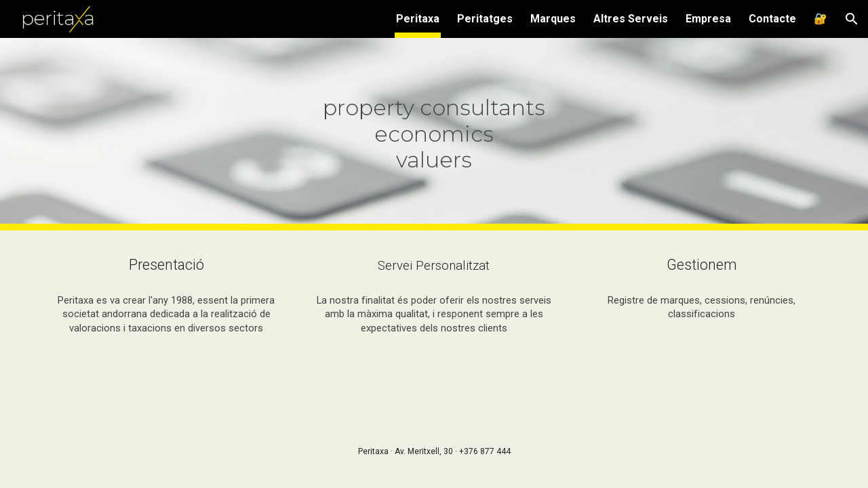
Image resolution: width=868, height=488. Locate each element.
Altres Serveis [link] (631, 19)
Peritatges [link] (485, 19)
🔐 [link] (821, 19)
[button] (852, 19)
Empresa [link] (708, 19)
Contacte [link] (772, 19)
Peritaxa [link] (418, 19)
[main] (434, 134)
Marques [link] (553, 19)
